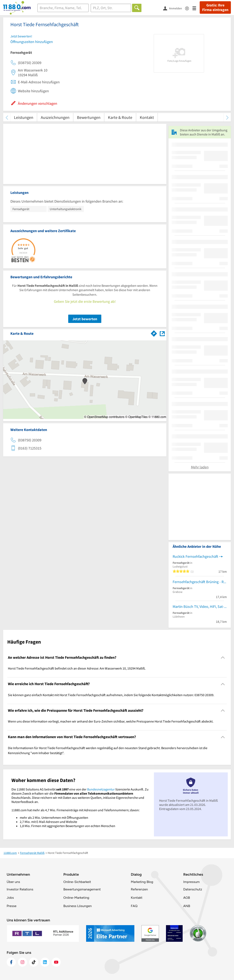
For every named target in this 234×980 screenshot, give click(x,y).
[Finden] (137, 8)
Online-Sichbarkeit (77, 882)
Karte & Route (120, 117)
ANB (187, 906)
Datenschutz (193, 889)
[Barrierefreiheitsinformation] (189, 8)
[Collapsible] (223, 658)
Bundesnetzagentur (101, 789)
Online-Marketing (76, 898)
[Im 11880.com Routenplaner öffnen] (154, 333)
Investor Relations (20, 889)
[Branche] (63, 8)
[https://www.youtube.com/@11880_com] (56, 962)
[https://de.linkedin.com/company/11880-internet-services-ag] (45, 962)
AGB (187, 898)
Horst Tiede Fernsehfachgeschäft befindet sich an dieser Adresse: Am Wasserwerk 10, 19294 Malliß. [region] (77, 668)
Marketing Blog (142, 882)
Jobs (10, 898)
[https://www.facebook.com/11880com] (11, 962)
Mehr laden (200, 467)
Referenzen (139, 889)
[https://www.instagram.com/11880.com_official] (22, 962)
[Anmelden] (174, 8)
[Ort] (111, 8)
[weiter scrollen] (227, 117)
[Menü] (196, 8)
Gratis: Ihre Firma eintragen (215, 7)
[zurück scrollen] (7, 117)
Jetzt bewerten (85, 319)
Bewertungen (89, 117)
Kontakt (147, 117)
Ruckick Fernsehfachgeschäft (195, 556)
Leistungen (24, 117)
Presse (12, 906)
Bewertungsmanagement (82, 889)
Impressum (191, 882)
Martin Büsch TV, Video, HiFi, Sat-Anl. (200, 606)
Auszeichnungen (55, 117)
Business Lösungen (78, 906)
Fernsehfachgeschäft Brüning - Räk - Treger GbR (200, 582)
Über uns (13, 882)
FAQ (134, 906)
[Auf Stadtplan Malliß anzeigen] (162, 333)
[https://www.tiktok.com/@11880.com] (34, 962)
